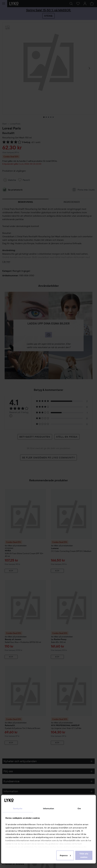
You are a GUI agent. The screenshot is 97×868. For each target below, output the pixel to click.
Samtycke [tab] (18, 808)
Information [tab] (48, 808)
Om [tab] (79, 808)
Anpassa (65, 855)
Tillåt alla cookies (84, 855)
